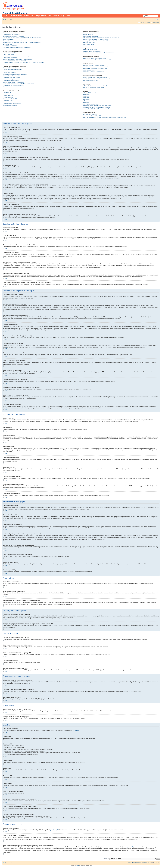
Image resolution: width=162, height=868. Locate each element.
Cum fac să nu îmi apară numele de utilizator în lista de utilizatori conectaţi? (22, 38)
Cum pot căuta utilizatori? (89, 70)
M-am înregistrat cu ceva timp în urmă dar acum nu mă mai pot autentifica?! (22, 42)
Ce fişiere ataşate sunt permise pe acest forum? (95, 86)
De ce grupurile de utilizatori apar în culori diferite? (95, 41)
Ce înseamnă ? (86, 96)
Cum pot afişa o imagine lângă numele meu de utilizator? (17, 59)
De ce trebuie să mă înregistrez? (11, 35)
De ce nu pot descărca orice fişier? (91, 104)
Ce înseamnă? (86, 94)
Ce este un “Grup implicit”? (89, 42)
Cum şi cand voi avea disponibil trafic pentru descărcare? (97, 106)
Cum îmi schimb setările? (9, 53)
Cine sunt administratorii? (89, 33)
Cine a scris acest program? (90, 114)
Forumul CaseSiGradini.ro (15, 13)
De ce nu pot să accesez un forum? (12, 77)
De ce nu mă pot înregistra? (10, 46)
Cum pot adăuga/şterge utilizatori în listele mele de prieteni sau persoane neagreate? (104, 60)
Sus (6, 133)
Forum (68, 16)
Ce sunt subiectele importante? (11, 102)
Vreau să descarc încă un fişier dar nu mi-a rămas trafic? (97, 107)
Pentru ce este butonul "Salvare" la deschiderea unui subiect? (19, 84)
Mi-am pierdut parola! (8, 39)
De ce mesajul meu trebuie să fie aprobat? (14, 85)
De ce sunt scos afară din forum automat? (14, 36)
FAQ (141, 23)
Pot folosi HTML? (7, 94)
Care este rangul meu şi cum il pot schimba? (14, 61)
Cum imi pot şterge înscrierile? (90, 80)
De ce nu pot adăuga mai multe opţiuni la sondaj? (16, 74)
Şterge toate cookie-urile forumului (140, 863)
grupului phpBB (54, 830)
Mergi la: (107, 859)
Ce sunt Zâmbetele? (8, 96)
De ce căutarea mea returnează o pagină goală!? (95, 69)
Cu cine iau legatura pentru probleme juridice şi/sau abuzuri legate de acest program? (104, 118)
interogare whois (129, 847)
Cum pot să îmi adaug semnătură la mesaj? (14, 71)
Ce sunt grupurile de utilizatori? (90, 36)
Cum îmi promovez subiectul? (11, 87)
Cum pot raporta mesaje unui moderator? (13, 82)
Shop (62, 16)
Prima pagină (8, 20)
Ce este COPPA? (7, 44)
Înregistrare (147, 23)
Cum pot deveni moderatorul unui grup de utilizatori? (96, 39)
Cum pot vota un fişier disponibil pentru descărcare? (96, 109)
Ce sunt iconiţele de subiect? (10, 105)
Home (6, 16)
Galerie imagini (36, 16)
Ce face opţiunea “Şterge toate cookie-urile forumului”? (17, 47)
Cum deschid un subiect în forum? (12, 68)
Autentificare (156, 23)
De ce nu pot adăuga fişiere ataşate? (12, 79)
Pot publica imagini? (8, 97)
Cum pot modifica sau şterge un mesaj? (13, 69)
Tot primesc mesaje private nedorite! (92, 51)
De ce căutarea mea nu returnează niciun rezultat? (95, 67)
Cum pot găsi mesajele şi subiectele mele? (93, 72)
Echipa (129, 863)
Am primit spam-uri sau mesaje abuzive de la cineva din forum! (98, 53)
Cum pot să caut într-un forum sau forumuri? (94, 65)
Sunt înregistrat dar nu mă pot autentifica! (14, 41)
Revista (26, 16)
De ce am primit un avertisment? (11, 81)
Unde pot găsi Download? (89, 93)
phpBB (77, 866)
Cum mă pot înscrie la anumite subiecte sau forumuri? (96, 79)
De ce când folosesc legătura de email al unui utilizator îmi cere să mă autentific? (23, 62)
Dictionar (56, 16)
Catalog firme (47, 16)
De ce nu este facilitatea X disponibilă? (92, 116)
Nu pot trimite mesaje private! (90, 50)
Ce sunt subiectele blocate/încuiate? (12, 104)
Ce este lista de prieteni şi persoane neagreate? (95, 58)
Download (76, 730)
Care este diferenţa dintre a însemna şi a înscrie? (95, 77)
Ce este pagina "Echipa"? (89, 44)
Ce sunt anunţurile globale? (10, 99)
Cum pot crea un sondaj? (9, 73)
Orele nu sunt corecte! (9, 54)
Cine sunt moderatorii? (88, 35)
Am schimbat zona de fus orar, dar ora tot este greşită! (17, 56)
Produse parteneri (16, 16)
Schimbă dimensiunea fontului (157, 19)
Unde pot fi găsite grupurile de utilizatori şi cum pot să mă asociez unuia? (101, 38)
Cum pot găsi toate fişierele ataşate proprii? (94, 87)
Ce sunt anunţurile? (8, 100)
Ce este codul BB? (8, 92)
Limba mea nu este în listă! (10, 58)
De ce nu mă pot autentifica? (10, 33)
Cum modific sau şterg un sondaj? (12, 76)
